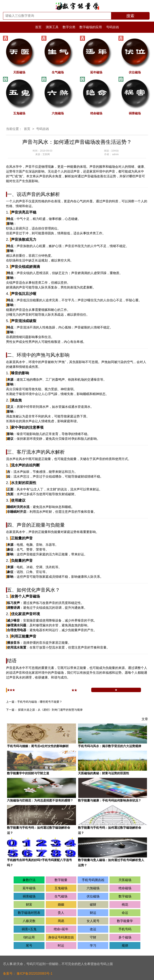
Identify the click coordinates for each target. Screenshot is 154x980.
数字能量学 (125, 921)
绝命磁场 (125, 888)
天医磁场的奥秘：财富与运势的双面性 (104, 773)
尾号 (29, 946)
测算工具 (53, 27)
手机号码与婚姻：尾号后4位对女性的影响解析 (38, 746)
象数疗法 (29, 880)
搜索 (130, 16)
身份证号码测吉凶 (61, 937)
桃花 (125, 905)
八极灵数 (29, 921)
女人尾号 (93, 921)
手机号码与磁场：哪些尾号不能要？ (40, 702)
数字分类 (69, 27)
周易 (61, 921)
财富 (29, 905)
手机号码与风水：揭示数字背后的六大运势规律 (110, 746)
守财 (93, 937)
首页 (38, 27)
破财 (93, 905)
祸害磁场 (29, 896)
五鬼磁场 (61, 888)
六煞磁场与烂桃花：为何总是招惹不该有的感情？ (40, 800)
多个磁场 (125, 937)
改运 (93, 929)
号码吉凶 (112, 27)
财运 (93, 913)
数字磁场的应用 (91, 27)
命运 (125, 913)
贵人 (61, 913)
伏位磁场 (93, 896)
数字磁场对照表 (29, 913)
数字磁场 (125, 896)
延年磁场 (29, 888)
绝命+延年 (61, 929)
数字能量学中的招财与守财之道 (28, 773)
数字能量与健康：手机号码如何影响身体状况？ (110, 800)
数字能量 (61, 880)
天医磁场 (125, 880)
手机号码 (125, 929)
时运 (61, 946)
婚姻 (61, 905)
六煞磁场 (93, 888)
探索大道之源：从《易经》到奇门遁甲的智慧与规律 (50, 710)
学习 (93, 946)
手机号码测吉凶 (93, 880)
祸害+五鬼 (29, 929)
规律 (125, 946)
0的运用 (29, 937)
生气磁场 (61, 896)
